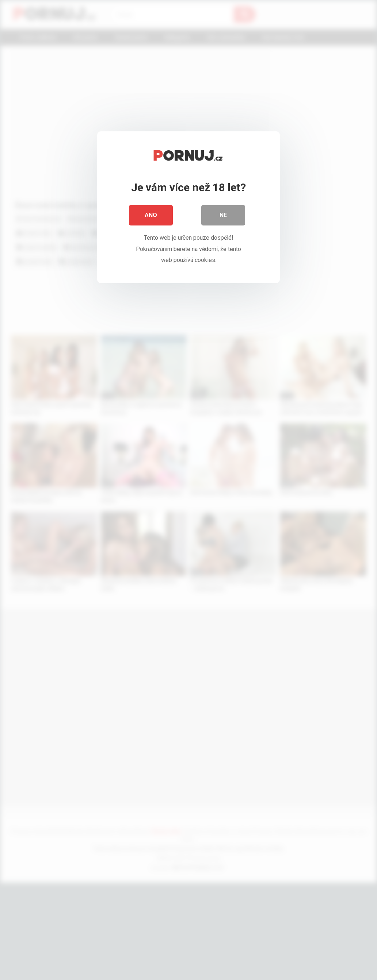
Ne (223, 215)
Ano (151, 215)
